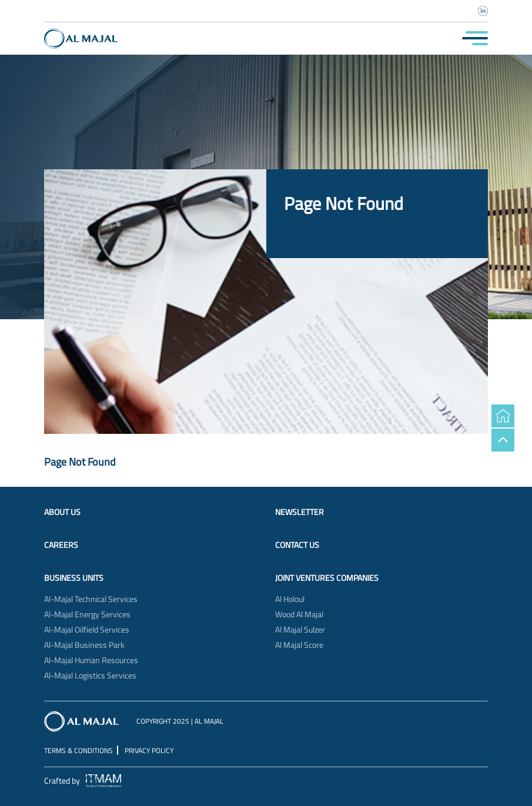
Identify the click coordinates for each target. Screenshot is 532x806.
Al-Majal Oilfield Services (87, 630)
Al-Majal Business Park (84, 645)
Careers (61, 545)
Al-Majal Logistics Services (90, 675)
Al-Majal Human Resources (91, 660)
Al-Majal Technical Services (91, 599)
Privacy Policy (149, 750)
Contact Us (297, 545)
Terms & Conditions (78, 750)
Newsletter (300, 512)
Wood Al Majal (299, 614)
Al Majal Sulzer (300, 630)
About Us (62, 512)
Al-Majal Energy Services (87, 614)
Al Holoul (290, 599)
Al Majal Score (299, 645)
